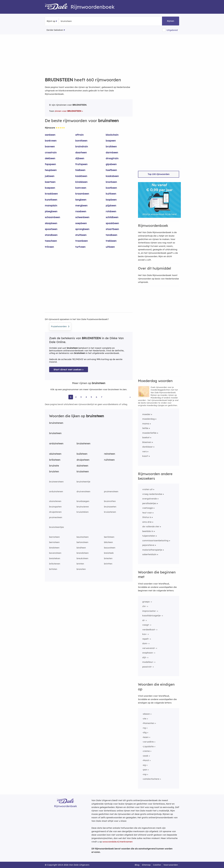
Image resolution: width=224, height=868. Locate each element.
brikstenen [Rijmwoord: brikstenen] (55, 564)
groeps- (146, 602)
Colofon (157, 865)
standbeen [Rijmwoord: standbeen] (51, 235)
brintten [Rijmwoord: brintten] (108, 564)
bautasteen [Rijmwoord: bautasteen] (83, 537)
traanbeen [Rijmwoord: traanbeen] (81, 241)
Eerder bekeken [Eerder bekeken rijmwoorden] (55, 30)
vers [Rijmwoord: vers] (144, 451)
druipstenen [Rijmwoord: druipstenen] (55, 512)
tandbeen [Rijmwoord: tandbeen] (111, 235)
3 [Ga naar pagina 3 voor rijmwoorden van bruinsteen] (81, 397)
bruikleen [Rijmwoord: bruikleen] (111, 146)
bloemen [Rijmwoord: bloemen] (147, 442)
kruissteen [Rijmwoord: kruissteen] (83, 471)
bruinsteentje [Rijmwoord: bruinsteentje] (83, 482)
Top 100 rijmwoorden (159, 174)
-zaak (145, 756)
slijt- (144, 657)
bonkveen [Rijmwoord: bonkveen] (51, 141)
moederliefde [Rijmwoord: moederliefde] (149, 433)
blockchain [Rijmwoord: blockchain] (112, 135)
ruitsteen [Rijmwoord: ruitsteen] (109, 460)
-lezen (145, 737)
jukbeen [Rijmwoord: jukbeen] (50, 176)
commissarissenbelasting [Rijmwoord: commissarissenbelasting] (155, 540)
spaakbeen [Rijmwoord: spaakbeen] (112, 223)
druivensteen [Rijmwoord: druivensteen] (83, 491)
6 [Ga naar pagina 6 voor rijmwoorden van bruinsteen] (96, 397)
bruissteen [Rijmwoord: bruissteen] (55, 433)
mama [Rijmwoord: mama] (146, 424)
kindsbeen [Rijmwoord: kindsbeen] (81, 182)
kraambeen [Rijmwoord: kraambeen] (82, 194)
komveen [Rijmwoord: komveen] (81, 188)
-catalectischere (151, 779)
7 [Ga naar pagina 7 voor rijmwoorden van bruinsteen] (102, 397)
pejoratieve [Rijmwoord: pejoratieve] (148, 545)
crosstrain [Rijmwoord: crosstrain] (51, 152)
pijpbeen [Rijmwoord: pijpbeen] (111, 205)
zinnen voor (68, 111)
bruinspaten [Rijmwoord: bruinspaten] (55, 507)
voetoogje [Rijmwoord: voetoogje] (148, 508)
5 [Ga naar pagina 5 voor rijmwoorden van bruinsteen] (91, 397)
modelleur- (148, 662)
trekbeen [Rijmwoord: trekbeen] (111, 241)
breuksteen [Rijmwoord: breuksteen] (82, 558)
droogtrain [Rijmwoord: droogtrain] (112, 158)
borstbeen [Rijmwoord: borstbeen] (81, 141)
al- (144, 620)
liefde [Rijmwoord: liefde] (145, 428)
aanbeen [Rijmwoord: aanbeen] (50, 135)
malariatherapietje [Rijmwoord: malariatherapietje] (152, 550)
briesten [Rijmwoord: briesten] (108, 558)
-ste (144, 719)
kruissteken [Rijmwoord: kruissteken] (83, 512)
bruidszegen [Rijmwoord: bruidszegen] (83, 501)
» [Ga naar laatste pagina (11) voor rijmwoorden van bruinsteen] (130, 397)
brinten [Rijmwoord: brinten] (80, 564)
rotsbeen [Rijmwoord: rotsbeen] (111, 211)
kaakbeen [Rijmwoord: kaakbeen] (81, 176)
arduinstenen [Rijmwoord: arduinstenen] (56, 491)
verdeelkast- (149, 630)
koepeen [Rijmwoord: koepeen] (50, 188)
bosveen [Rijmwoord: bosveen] (50, 146)
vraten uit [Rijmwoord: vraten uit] (147, 489)
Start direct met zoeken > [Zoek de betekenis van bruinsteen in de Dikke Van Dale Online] (69, 370)
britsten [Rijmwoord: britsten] (53, 569)
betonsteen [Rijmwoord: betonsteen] (82, 542)
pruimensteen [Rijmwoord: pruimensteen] (111, 491)
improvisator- (149, 611)
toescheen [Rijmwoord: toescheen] (51, 241)
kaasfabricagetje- (152, 616)
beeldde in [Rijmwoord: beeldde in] (148, 531)
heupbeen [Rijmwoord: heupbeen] (51, 170)
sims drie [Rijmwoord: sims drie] (147, 522)
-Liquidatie (148, 746)
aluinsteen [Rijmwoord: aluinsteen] (55, 454)
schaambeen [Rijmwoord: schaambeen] (52, 217)
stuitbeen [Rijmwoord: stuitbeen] (81, 235)
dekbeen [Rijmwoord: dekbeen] (50, 158)
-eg (144, 765)
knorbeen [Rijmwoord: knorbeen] (111, 182)
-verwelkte (148, 742)
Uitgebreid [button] (172, 30)
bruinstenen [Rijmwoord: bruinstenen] (56, 423)
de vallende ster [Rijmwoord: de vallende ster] (151, 526)
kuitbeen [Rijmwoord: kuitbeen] (111, 194)
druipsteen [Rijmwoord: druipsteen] (83, 460)
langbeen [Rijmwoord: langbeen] (81, 200)
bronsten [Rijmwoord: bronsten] (81, 569)
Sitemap (146, 865)
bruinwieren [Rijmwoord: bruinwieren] (83, 507)
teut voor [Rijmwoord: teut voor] (147, 513)
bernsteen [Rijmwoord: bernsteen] (54, 542)
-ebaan (146, 714)
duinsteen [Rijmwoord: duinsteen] (82, 466)
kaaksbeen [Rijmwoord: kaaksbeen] (112, 176)
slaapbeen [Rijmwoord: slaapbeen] (51, 223)
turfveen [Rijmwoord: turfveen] (80, 247)
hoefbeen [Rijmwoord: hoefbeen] (111, 170)
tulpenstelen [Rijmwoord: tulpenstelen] (149, 536)
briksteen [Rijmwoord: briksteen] (55, 460)
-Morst (146, 760)
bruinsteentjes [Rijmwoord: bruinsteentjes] (56, 527)
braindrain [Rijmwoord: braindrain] (82, 146)
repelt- (146, 639)
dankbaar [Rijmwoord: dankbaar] (147, 447)
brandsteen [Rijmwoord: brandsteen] (83, 553)
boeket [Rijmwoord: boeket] (146, 437)
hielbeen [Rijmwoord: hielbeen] (80, 170)
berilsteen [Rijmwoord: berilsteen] (109, 537)
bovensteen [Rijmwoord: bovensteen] (55, 553)
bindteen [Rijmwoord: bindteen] (81, 548)
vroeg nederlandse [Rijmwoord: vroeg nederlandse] (152, 494)
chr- (144, 606)
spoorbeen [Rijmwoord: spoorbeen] (51, 229)
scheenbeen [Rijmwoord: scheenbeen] (82, 217)
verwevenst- (149, 648)
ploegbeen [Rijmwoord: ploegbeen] (51, 211)
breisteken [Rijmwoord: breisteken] (55, 558)
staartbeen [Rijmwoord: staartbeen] (112, 229)
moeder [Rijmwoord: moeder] (146, 414)
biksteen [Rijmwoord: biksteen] (108, 542)
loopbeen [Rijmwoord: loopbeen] (111, 200)
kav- (145, 634)
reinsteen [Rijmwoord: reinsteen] (109, 454)
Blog (137, 865)
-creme (146, 751)
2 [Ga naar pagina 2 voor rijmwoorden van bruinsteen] (76, 397)
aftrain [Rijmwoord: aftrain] (79, 135)
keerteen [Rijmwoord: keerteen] (50, 182)
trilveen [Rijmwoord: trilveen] (49, 247)
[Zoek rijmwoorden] (75, 21)
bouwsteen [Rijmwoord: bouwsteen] (110, 548)
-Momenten (148, 723)
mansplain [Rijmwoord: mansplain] (51, 205)
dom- (145, 643)
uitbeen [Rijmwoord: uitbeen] (110, 247)
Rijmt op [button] (51, 21)
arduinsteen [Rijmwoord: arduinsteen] (56, 443)
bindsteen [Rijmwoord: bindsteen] (54, 548)
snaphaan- (148, 653)
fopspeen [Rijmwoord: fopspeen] (50, 164)
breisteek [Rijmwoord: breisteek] (109, 553)
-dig (144, 732)
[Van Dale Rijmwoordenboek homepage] (58, 7)
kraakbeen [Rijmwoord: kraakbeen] (51, 194)
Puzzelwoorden (60, 326)
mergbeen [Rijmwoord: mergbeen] (81, 205)
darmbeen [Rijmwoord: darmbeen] (112, 152)
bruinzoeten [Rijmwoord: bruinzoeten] (110, 507)
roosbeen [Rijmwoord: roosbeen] (81, 211)
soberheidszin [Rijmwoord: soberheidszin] (149, 554)
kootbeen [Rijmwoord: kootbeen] (111, 188)
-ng (144, 728)
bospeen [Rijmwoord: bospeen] (111, 141)
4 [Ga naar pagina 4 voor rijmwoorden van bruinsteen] (86, 397)
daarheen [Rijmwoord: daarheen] (81, 152)
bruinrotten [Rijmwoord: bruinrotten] (110, 501)
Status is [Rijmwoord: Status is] (147, 517)
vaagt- (146, 625)
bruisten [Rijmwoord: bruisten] (54, 471)
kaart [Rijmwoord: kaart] (145, 456)
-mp (144, 774)
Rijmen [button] (171, 21)
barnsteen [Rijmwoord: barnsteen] (54, 537)
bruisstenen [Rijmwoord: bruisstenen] (83, 443)
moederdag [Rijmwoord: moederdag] (148, 419)
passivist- (147, 667)
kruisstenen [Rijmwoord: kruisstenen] (110, 512)
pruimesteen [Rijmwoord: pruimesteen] (56, 517)
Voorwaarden (171, 865)
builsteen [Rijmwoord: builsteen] (82, 454)
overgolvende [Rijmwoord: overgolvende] (150, 499)
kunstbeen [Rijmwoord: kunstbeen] (51, 200)
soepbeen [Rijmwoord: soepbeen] (81, 223)
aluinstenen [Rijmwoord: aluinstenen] (55, 501)
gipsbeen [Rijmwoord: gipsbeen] (111, 164)
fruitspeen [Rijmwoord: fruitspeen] (81, 164)
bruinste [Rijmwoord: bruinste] (54, 466)
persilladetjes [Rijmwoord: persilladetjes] (149, 503)
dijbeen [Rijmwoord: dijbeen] (80, 158)
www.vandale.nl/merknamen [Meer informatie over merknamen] (117, 842)
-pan (145, 770)
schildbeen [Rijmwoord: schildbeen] (112, 217)
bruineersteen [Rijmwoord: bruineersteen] (56, 482)
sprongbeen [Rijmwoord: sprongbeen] (82, 229)
